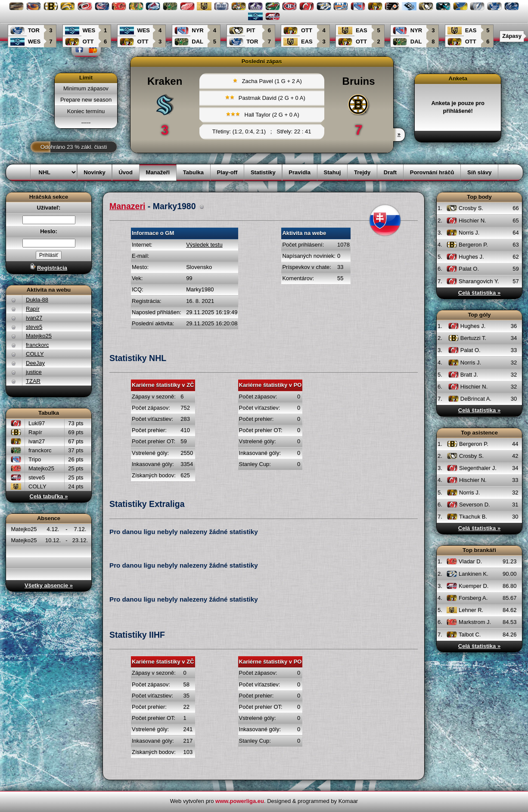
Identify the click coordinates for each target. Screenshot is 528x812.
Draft (390, 172)
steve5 (34, 327)
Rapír (33, 309)
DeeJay (35, 363)
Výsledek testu (204, 245)
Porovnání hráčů (432, 172)
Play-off (227, 172)
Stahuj (332, 172)
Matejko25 (39, 336)
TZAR (33, 381)
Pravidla (300, 172)
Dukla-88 (37, 300)
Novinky (95, 172)
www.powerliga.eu (240, 801)
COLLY (35, 354)
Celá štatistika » (479, 293)
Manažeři (158, 172)
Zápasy (512, 36)
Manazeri (127, 206)
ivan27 (34, 318)
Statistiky (263, 172)
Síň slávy (479, 172)
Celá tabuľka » (49, 496)
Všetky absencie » (49, 585)
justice (34, 372)
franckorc (37, 345)
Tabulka (193, 172)
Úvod (126, 172)
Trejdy (362, 172)
